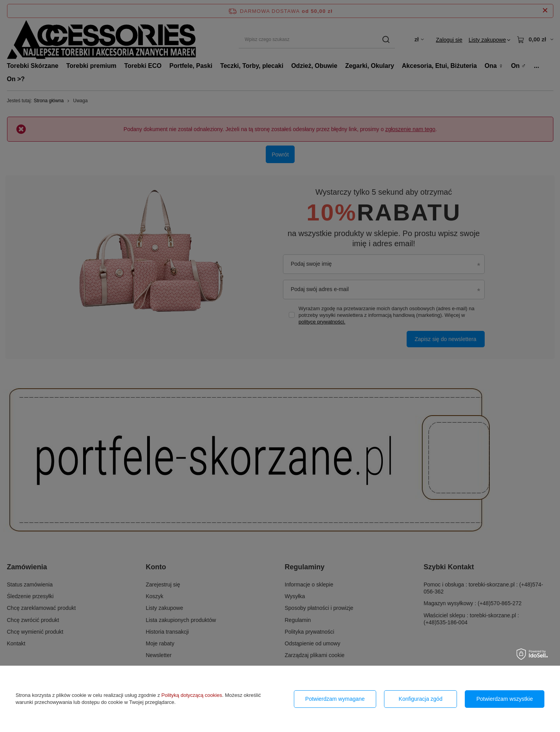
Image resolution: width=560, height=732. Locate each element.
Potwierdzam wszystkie (505, 699)
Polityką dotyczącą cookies (192, 695)
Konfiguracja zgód (421, 699)
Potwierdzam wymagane (335, 699)
